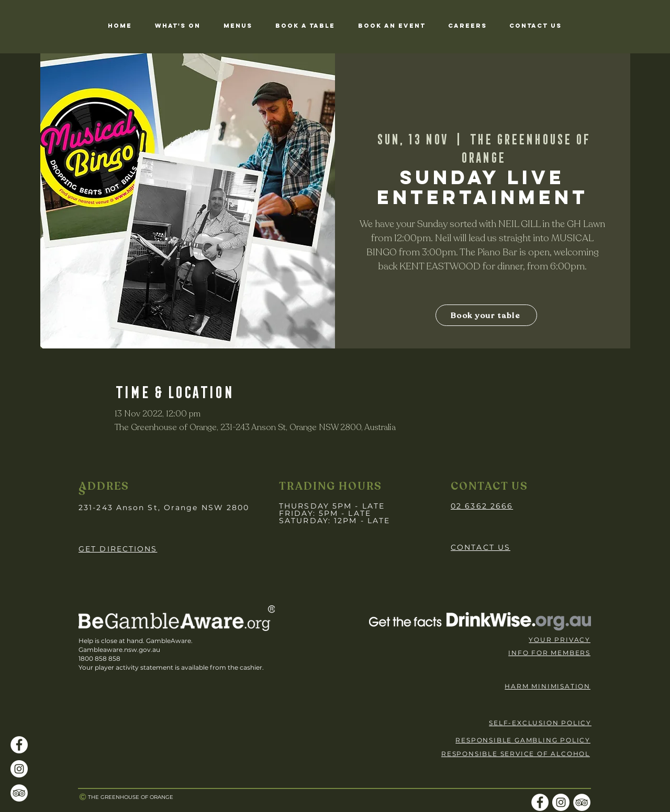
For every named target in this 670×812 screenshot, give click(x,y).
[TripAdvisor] (19, 793)
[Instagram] (19, 769)
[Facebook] (19, 745)
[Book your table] (486, 315)
